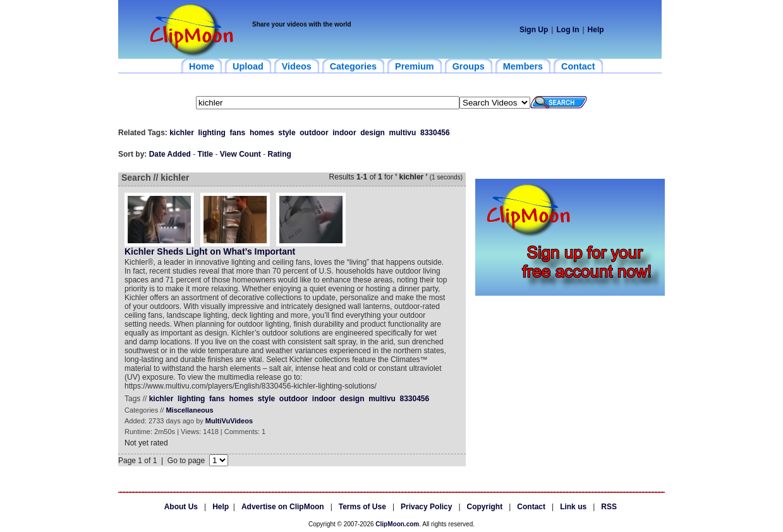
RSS (609, 507)
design (373, 133)
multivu (403, 133)
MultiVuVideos (229, 421)
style (287, 133)
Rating (280, 154)
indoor (344, 133)
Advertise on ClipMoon (283, 507)
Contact (531, 507)
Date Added (170, 154)
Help (596, 30)
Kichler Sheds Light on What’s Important (210, 251)
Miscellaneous (189, 410)
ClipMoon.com (397, 524)
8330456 (435, 133)
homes (262, 133)
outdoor (314, 133)
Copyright (485, 507)
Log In (568, 30)
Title (205, 154)
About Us (181, 507)
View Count (240, 154)
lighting (212, 133)
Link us (573, 507)
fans (238, 133)
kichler (182, 133)
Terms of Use (362, 507)
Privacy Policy (426, 507)
